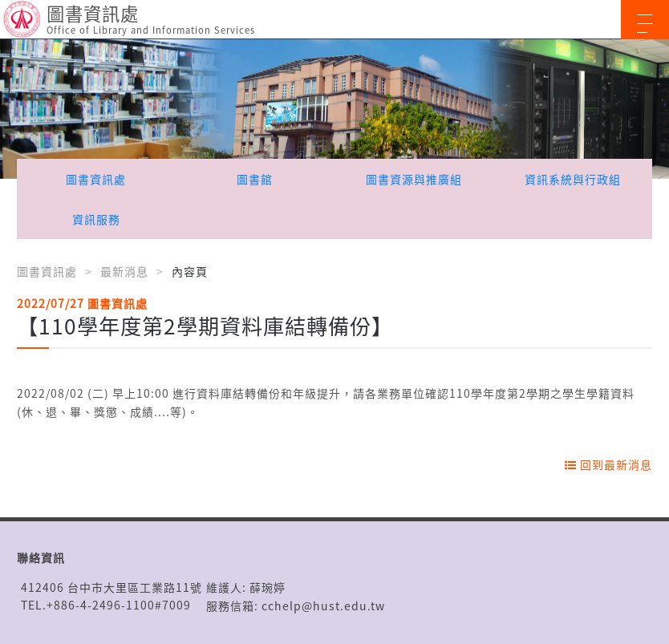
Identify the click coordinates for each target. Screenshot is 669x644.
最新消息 (124, 271)
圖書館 (255, 179)
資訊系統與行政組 (573, 179)
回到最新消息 (608, 464)
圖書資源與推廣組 (414, 179)
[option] (334, 109)
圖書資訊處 (96, 179)
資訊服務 (96, 219)
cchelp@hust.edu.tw (323, 606)
